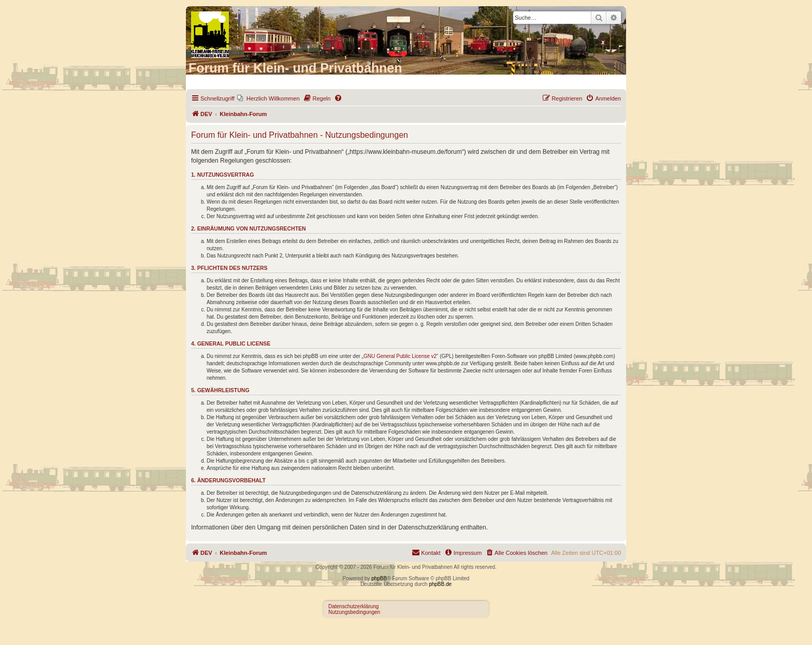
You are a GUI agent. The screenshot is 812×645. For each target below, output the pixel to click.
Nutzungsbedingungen (354, 612)
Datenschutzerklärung (353, 606)
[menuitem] (269, 98)
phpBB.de (440, 584)
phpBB (379, 578)
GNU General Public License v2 (400, 356)
